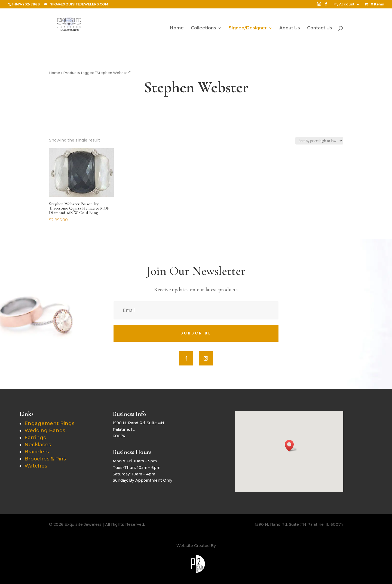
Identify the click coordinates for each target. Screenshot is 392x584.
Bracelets (37, 452)
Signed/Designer (248, 28)
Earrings (35, 438)
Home (177, 28)
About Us (290, 28)
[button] (291, 446)
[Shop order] (319, 141)
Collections (203, 28)
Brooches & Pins (45, 459)
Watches (36, 466)
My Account (344, 4)
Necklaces (38, 445)
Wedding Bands (45, 431)
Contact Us (320, 28)
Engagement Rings (49, 423)
